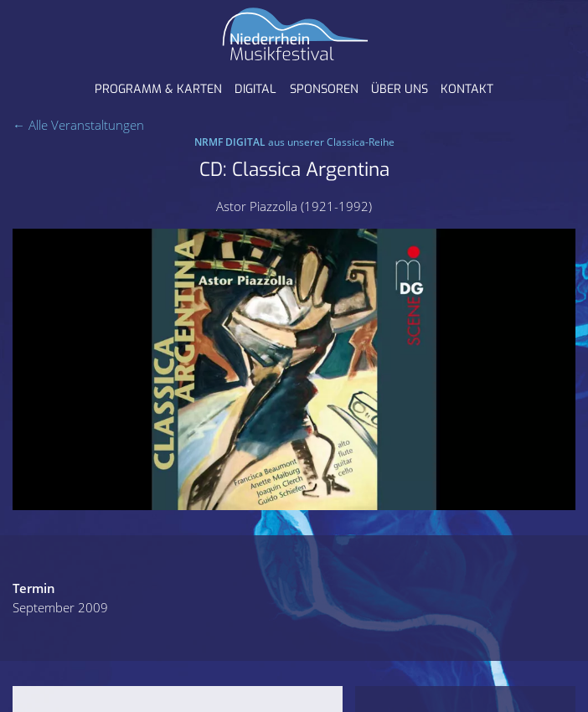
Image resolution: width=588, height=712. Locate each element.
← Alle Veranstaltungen (78, 125)
